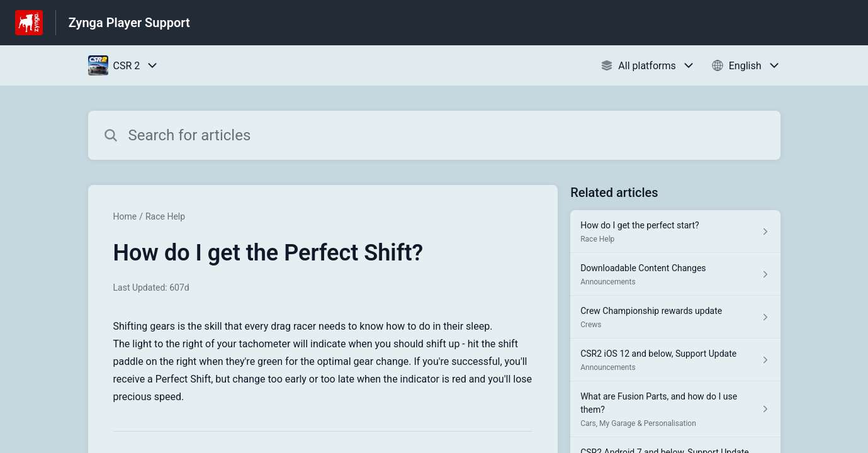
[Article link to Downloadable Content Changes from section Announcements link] (675, 274)
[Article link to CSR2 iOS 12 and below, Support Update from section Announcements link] (675, 360)
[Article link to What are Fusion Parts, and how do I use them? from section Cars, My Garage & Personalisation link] (675, 409)
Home (125, 216)
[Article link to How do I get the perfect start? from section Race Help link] (675, 232)
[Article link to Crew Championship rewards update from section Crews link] (675, 317)
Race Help (165, 216)
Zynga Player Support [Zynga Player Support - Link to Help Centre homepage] (129, 23)
